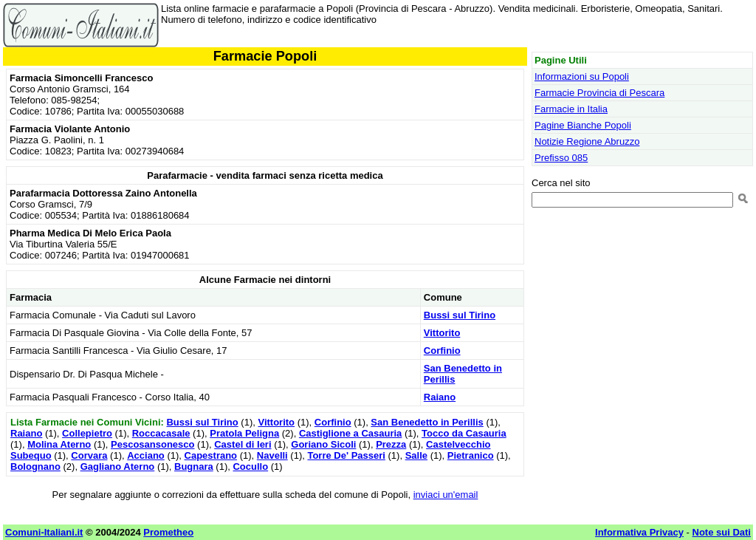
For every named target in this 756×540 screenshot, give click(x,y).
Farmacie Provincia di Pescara (599, 93)
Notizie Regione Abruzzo (587, 141)
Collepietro (87, 433)
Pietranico (471, 455)
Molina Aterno (59, 444)
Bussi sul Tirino (460, 315)
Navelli (272, 455)
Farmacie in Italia (571, 109)
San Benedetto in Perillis (427, 422)
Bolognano (35, 466)
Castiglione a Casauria (350, 433)
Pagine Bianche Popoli (583, 125)
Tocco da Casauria (464, 433)
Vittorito (442, 333)
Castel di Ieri (243, 444)
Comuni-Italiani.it (44, 532)
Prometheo (168, 532)
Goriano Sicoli (323, 444)
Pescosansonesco (152, 444)
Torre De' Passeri (346, 455)
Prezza (391, 444)
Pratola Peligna (244, 433)
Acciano (146, 455)
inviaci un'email (446, 495)
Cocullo (250, 466)
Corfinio (442, 351)
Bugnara (194, 466)
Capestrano (211, 455)
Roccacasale (161, 433)
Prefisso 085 (561, 158)
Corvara (89, 455)
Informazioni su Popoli (582, 76)
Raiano (440, 397)
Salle (416, 455)
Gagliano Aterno (118, 466)
